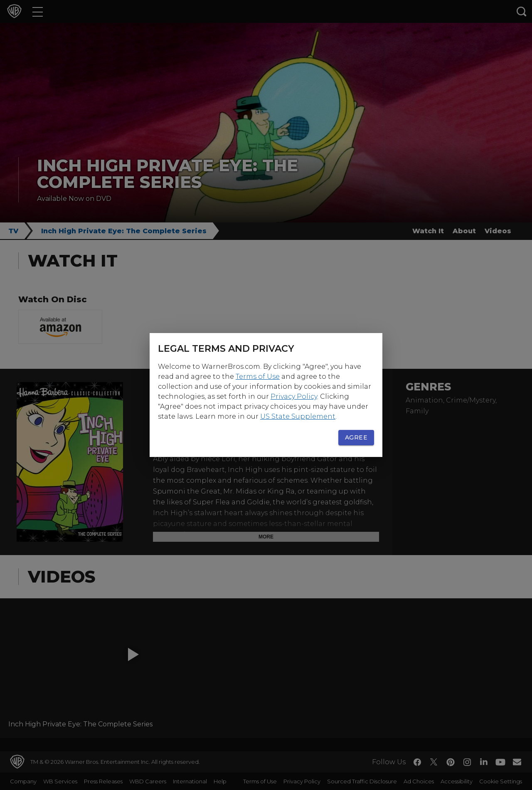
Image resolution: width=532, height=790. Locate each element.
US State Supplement (298, 416)
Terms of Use (258, 376)
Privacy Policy (294, 396)
